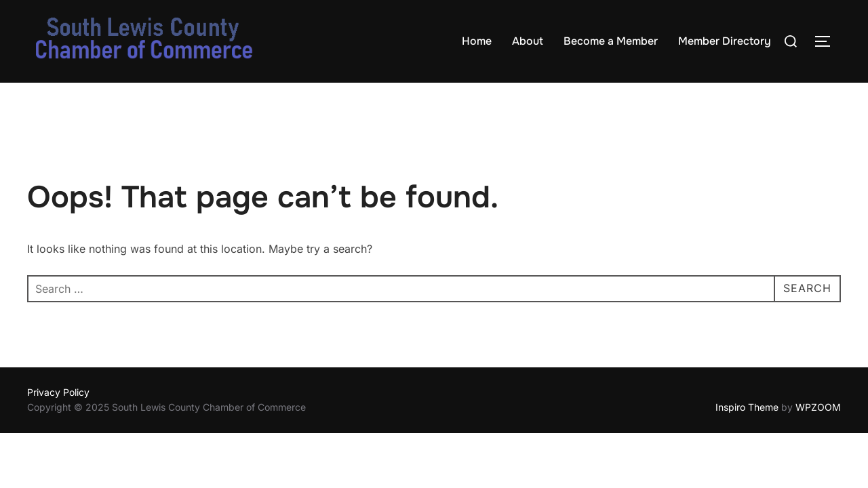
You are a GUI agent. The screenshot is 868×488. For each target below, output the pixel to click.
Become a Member (611, 41)
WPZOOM (818, 407)
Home (477, 41)
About (528, 41)
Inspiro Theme (747, 407)
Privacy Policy (58, 392)
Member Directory (725, 41)
